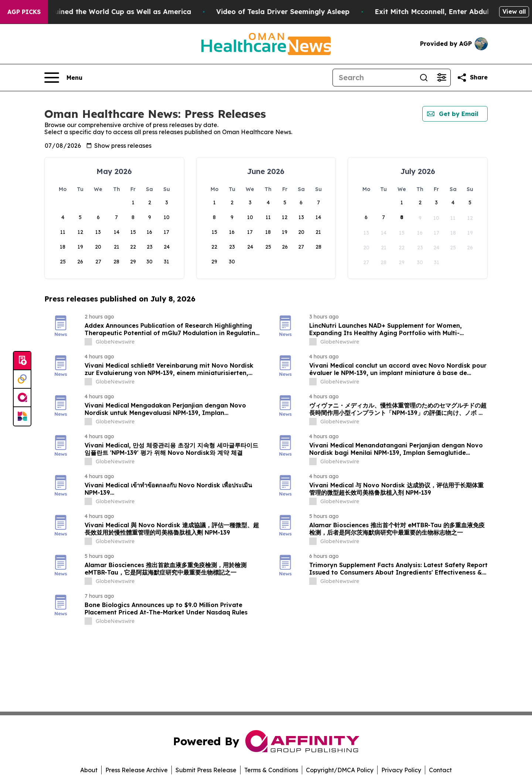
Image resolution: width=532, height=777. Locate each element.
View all (514, 11)
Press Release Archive (137, 770)
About (89, 770)
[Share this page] (472, 78)
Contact (440, 770)
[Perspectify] (22, 379)
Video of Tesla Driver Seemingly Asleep (309, 12)
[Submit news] (22, 361)
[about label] (88, 342)
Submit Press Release (206, 770)
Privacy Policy (401, 770)
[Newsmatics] (22, 416)
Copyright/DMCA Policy (340, 770)
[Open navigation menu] (63, 78)
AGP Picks (24, 12)
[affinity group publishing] (22, 398)
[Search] (374, 78)
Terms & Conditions (271, 770)
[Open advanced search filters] (441, 78)
